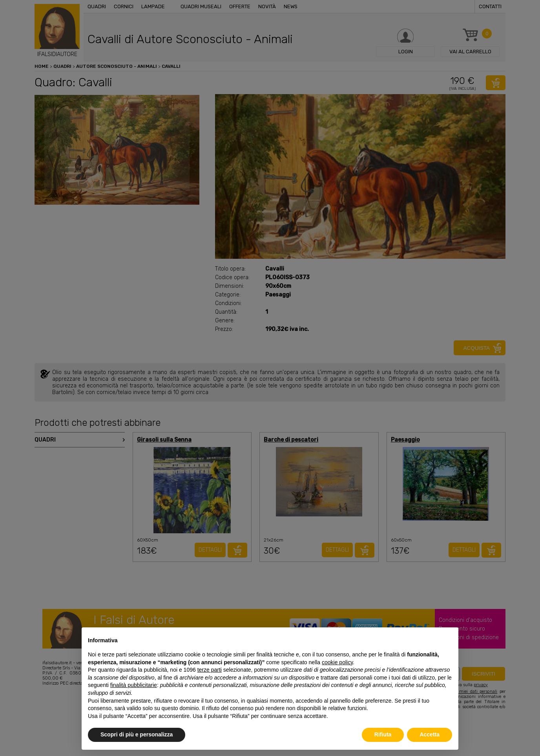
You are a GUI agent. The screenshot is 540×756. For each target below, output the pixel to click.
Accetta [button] (430, 734)
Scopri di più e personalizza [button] (137, 734)
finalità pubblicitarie (134, 685)
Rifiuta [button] (383, 734)
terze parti (210, 670)
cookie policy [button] (337, 662)
